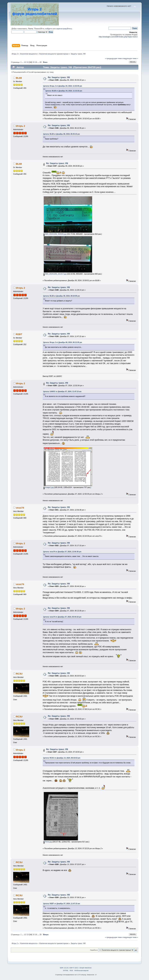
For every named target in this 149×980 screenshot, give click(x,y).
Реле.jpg (48, 842)
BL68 (19, 78)
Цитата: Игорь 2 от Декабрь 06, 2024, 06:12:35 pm (63, 342)
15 (33, 62)
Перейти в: (94, 950)
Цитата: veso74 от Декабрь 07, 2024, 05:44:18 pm (62, 617)
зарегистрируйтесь (64, 29)
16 (36, 62)
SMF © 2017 (74, 968)
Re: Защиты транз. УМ (59, 77)
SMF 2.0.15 (64, 968)
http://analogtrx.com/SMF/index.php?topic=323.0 (118, 37)
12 (25, 62)
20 (40, 62)
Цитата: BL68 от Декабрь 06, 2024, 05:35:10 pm (61, 134)
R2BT (19, 334)
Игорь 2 (20, 126)
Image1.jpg (48, 487)
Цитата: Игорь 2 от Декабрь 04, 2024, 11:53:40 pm (63, 86)
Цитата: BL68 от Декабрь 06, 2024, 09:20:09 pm (61, 296)
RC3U (19, 674)
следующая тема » (130, 58)
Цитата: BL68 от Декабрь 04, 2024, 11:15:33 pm (64, 91)
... (23, 62)
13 (27, 62)
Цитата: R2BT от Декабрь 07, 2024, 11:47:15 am (62, 904)
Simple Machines (85, 968)
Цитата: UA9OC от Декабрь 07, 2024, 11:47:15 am (62, 392)
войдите (49, 29)
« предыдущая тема (113, 58)
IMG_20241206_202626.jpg (55, 234)
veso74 (20, 508)
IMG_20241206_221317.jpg (55, 274)
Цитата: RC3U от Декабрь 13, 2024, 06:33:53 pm (62, 758)
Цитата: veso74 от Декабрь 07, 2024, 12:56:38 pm (62, 552)
